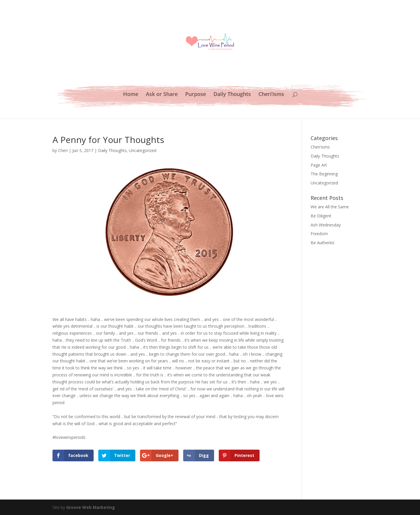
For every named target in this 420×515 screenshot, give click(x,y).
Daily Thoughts (232, 95)
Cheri (63, 150)
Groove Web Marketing (91, 507)
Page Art (319, 165)
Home (131, 95)
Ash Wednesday (326, 225)
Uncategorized (143, 150)
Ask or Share (162, 95)
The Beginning (324, 174)
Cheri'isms (320, 147)
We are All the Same (330, 207)
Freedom (319, 234)
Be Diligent (321, 216)
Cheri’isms (271, 95)
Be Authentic (323, 243)
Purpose (196, 95)
